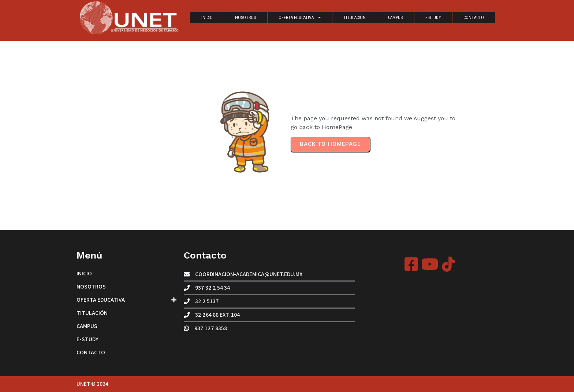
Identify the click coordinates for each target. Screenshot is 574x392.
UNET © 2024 (92, 384)
